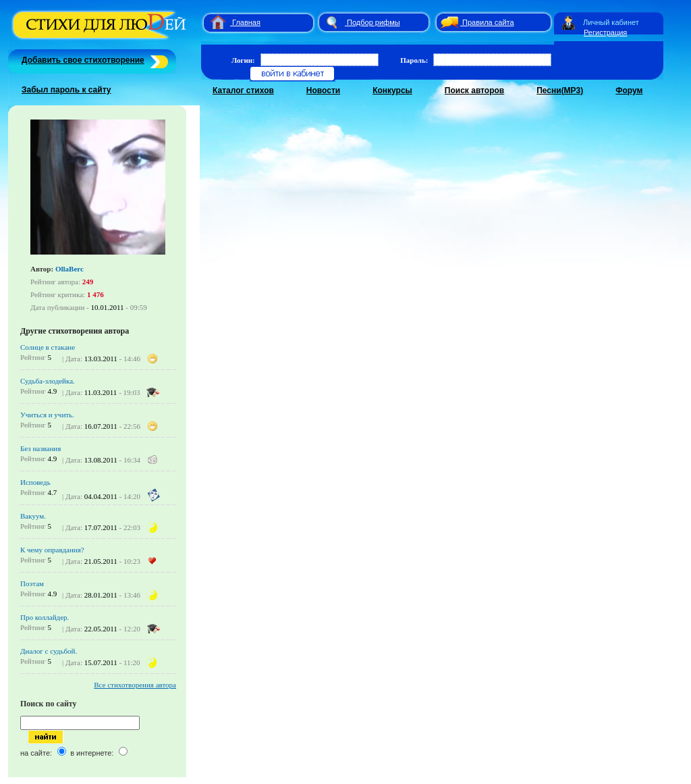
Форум (629, 90)
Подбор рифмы (374, 22)
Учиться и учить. (47, 415)
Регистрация (605, 32)
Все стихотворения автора (135, 685)
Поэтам (32, 583)
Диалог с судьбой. (49, 651)
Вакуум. (33, 516)
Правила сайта (488, 22)
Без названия (40, 448)
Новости (323, 90)
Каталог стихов (243, 90)
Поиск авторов (474, 90)
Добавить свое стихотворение (83, 60)
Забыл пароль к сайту (66, 90)
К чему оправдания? (52, 550)
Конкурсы (392, 90)
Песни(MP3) (560, 90)
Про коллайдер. (45, 617)
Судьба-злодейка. (48, 381)
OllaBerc (70, 269)
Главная (246, 22)
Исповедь (35, 482)
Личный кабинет (611, 22)
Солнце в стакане (48, 347)
